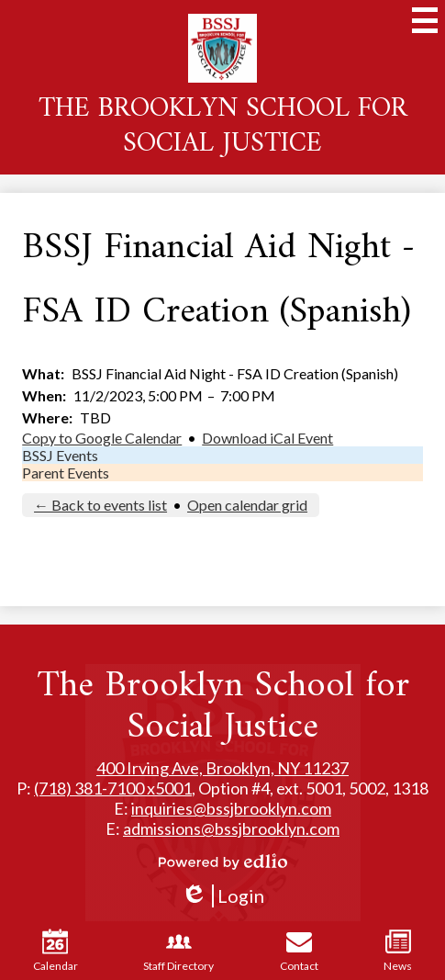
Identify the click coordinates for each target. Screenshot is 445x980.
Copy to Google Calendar (102, 438)
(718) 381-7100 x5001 (113, 788)
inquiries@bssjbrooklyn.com (231, 808)
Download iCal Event (267, 438)
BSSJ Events (60, 455)
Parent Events (66, 473)
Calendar (56, 951)
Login (222, 896)
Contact (299, 951)
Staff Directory (178, 951)
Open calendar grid (247, 505)
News (398, 951)
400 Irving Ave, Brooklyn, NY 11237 (222, 768)
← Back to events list (100, 505)
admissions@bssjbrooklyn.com (231, 828)
